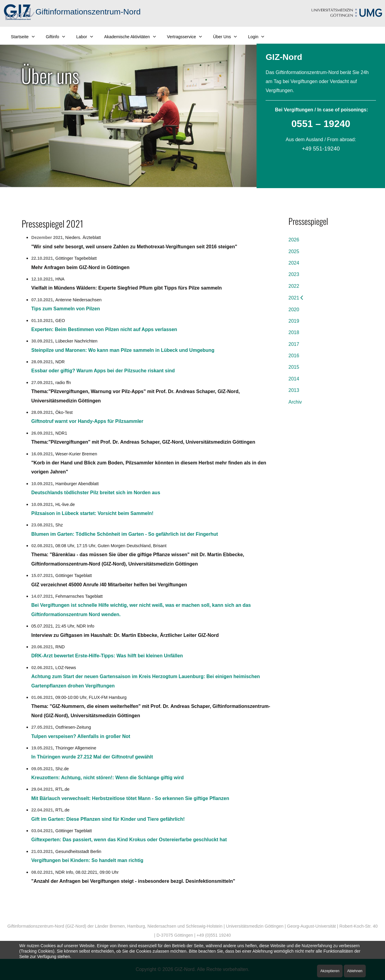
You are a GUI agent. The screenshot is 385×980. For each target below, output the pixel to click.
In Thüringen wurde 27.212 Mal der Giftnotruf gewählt (92, 757)
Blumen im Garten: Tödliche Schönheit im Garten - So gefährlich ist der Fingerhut (125, 534)
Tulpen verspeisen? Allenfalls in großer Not (81, 736)
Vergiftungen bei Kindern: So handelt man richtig (87, 860)
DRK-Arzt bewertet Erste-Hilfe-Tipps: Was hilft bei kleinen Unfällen (107, 656)
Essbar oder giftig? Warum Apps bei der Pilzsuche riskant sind (103, 371)
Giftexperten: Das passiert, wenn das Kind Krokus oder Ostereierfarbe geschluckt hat (129, 840)
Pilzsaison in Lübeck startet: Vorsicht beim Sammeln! (92, 513)
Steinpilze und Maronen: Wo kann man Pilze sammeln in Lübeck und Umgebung (123, 350)
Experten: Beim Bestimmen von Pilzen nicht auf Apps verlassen (104, 329)
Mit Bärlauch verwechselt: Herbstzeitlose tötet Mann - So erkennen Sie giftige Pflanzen (130, 798)
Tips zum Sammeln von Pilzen (66, 309)
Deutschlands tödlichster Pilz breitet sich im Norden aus (96, 493)
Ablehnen (355, 971)
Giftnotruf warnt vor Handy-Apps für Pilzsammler (87, 421)
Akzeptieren (330, 971)
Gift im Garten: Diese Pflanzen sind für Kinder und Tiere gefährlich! (108, 819)
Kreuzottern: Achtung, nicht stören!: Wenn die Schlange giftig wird (108, 778)
